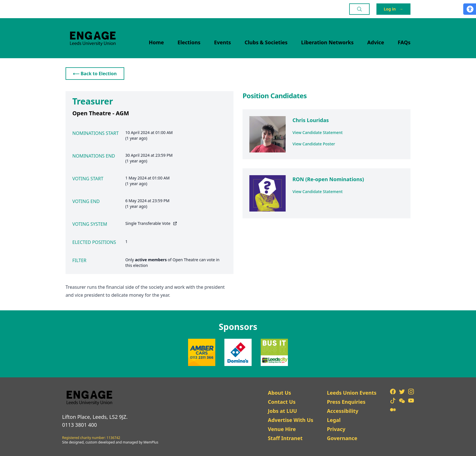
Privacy (336, 429)
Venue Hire (282, 429)
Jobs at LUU (282, 411)
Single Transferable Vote (151, 223)
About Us (279, 393)
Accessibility (343, 411)
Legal (334, 420)
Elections (189, 42)
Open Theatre (185, 260)
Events (223, 42)
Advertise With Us (290, 420)
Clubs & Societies (266, 42)
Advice (376, 42)
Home (156, 42)
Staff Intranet (285, 438)
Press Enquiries (346, 402)
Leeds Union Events (352, 393)
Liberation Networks (327, 42)
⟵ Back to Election (95, 74)
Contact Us (282, 402)
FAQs (404, 42)
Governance (342, 438)
